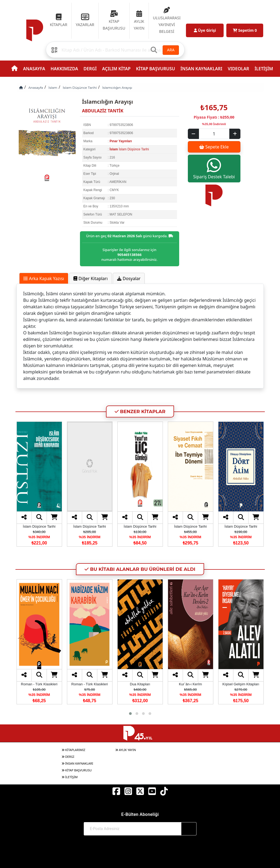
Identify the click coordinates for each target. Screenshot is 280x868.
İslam (53, 88)
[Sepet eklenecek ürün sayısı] (214, 134)
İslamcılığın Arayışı (117, 88)
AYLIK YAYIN (126, 750)
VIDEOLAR (238, 69)
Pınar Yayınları (121, 141)
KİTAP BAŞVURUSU (156, 69)
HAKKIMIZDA (64, 69)
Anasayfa (36, 88)
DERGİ (90, 69)
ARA (171, 50)
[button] (130, 714)
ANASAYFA (34, 69)
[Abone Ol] (189, 829)
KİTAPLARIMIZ (73, 750)
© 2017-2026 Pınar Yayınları (140, 854)
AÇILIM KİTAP (116, 69)
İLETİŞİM (264, 69)
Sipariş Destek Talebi (214, 168)
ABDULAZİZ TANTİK (103, 111)
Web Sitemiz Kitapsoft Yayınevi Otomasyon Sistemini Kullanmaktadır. (140, 859)
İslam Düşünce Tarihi (80, 88)
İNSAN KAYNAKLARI (201, 69)
